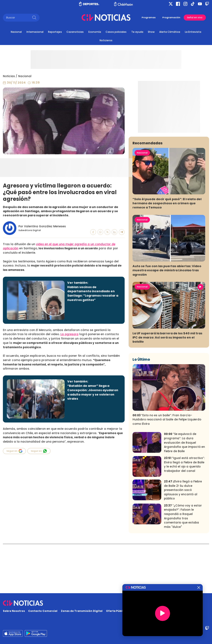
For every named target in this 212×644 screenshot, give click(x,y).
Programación (171, 17)
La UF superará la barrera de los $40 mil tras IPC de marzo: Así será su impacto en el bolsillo (167, 386)
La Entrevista (193, 32)
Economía (95, 32)
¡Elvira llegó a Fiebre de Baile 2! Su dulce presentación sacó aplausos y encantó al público (183, 539)
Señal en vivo (195, 18)
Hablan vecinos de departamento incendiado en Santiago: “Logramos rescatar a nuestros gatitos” (93, 293)
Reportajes (55, 32)
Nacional (16, 32)
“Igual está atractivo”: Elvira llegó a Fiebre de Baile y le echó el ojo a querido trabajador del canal (184, 514)
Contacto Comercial (43, 611)
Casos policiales (116, 32)
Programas (149, 17)
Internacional (35, 32)
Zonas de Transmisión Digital (82, 611)
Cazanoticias (75, 32)
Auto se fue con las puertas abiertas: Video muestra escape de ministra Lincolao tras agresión (167, 319)
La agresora (69, 334)
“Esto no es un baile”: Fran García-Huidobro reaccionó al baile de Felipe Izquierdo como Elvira (167, 469)
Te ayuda (137, 32)
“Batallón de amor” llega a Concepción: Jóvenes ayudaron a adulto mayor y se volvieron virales (93, 392)
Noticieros (106, 40)
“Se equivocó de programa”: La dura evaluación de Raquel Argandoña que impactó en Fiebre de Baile (184, 492)
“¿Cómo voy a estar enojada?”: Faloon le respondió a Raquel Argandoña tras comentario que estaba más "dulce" (183, 565)
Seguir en (14, 451)
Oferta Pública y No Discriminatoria (131, 611)
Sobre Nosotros (14, 611)
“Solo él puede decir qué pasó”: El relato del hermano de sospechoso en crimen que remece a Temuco (167, 252)
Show (151, 32)
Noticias (9, 76)
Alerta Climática (170, 32)
